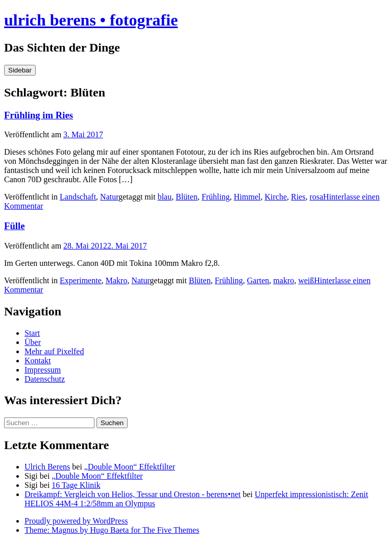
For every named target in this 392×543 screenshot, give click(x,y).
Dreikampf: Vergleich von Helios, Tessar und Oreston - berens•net (133, 494)
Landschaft (78, 197)
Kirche (276, 197)
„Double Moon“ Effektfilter (130, 467)
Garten (258, 280)
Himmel (247, 197)
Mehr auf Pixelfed (54, 351)
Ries (298, 197)
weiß (306, 280)
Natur (109, 197)
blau (165, 197)
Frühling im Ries (39, 115)
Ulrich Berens (47, 467)
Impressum (43, 370)
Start (32, 333)
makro (284, 280)
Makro (117, 280)
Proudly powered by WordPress (76, 521)
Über (33, 342)
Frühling (216, 197)
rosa (316, 197)
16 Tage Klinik (76, 485)
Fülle (15, 226)
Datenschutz (45, 379)
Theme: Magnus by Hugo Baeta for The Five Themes (112, 530)
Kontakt (38, 361)
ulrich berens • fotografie (91, 20)
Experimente (81, 280)
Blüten (187, 197)
